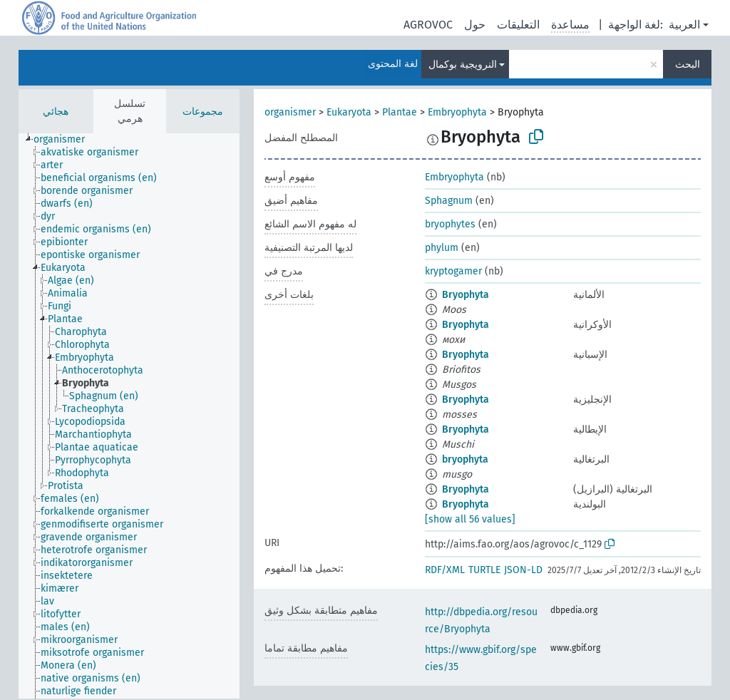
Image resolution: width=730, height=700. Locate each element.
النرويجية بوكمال (463, 65)
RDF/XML (445, 570)
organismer (290, 112)
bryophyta (465, 459)
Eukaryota (349, 112)
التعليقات (518, 25)
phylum (442, 248)
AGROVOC (428, 25)
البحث (688, 65)
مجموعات (203, 112)
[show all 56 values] (470, 519)
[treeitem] (65, 140)
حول (475, 25)
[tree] (129, 416)
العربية (684, 25)
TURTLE (484, 570)
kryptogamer (453, 271)
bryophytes (450, 224)
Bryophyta (466, 295)
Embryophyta (457, 112)
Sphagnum (449, 201)
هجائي (56, 112)
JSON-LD (523, 570)
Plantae (400, 112)
